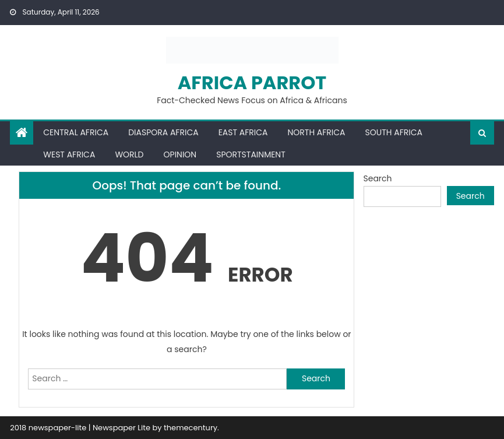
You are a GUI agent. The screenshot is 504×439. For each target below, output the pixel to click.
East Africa (243, 132)
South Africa (394, 132)
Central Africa (76, 132)
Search (378, 178)
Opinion (180, 154)
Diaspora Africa (163, 132)
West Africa (69, 154)
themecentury (191, 428)
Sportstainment (251, 154)
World (129, 154)
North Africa (316, 132)
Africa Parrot (252, 82)
